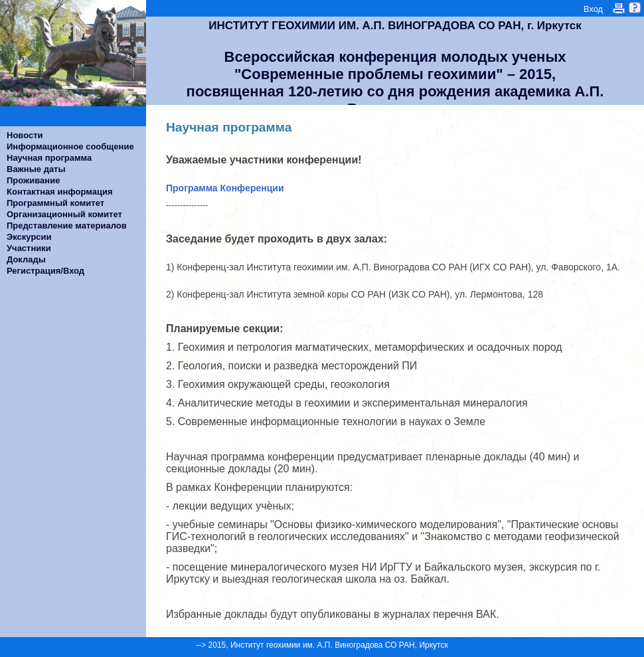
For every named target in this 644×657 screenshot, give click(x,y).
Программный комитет (55, 203)
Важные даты (36, 169)
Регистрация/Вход (45, 271)
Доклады (26, 259)
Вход (593, 9)
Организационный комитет (64, 214)
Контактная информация (59, 192)
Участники (29, 248)
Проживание (33, 180)
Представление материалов (67, 226)
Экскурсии (29, 237)
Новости (25, 135)
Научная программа (49, 158)
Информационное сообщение (70, 146)
